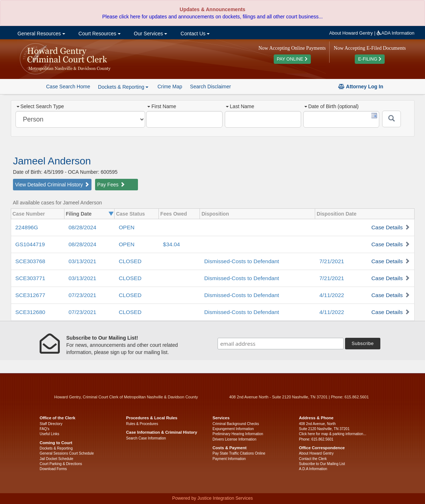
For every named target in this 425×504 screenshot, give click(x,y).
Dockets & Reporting (56, 448)
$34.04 (172, 244)
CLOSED (130, 261)
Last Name (240, 106)
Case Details (387, 227)
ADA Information (396, 33)
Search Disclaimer (211, 87)
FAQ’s (44, 429)
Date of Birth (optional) (332, 106)
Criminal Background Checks (236, 424)
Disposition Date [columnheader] (336, 214)
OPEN (127, 227)
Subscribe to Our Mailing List (322, 464)
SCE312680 (30, 312)
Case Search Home (68, 87)
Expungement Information (233, 429)
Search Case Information (146, 438)
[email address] (281, 344)
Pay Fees (111, 185)
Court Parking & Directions (61, 464)
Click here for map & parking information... (333, 434)
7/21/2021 (332, 261)
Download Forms (53, 469)
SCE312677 (30, 295)
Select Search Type (40, 106)
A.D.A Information (313, 469)
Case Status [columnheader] (130, 214)
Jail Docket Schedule (56, 459)
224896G (27, 227)
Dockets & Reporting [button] (123, 87)
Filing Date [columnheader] (79, 214)
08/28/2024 (82, 227)
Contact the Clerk (313, 459)
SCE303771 (30, 278)
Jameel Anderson (52, 161)
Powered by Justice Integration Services (212, 498)
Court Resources (99, 34)
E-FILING (370, 59)
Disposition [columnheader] (215, 214)
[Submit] (392, 119)
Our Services (150, 34)
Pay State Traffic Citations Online (239, 453)
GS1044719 (30, 244)
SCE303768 (30, 261)
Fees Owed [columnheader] (174, 214)
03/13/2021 (82, 261)
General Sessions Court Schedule (67, 453)
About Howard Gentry (351, 33)
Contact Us (194, 34)
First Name (162, 106)
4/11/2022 (332, 295)
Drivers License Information (234, 439)
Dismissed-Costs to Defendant (242, 261)
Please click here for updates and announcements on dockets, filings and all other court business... (212, 17)
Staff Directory (51, 424)
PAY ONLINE (292, 59)
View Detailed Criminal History (52, 185)
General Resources (41, 34)
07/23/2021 (82, 295)
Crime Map (170, 87)
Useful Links (49, 434)
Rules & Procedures (142, 424)
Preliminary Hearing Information (238, 434)
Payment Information (229, 459)
